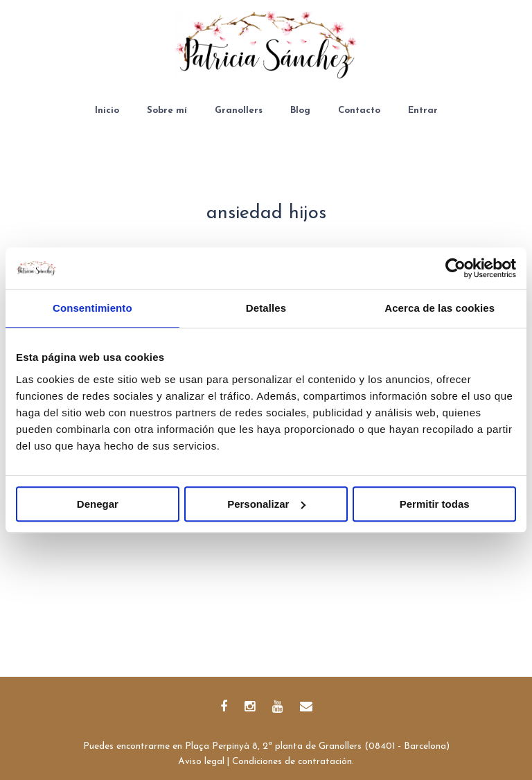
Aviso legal (201, 762)
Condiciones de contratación (292, 762)
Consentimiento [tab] (92, 308)
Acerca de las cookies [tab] (440, 308)
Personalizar (266, 504)
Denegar (98, 504)
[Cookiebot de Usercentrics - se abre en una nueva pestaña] (455, 268)
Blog (300, 110)
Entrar (423, 110)
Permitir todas (435, 504)
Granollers (239, 110)
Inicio (107, 110)
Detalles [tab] (266, 308)
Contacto (359, 110)
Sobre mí (167, 110)
